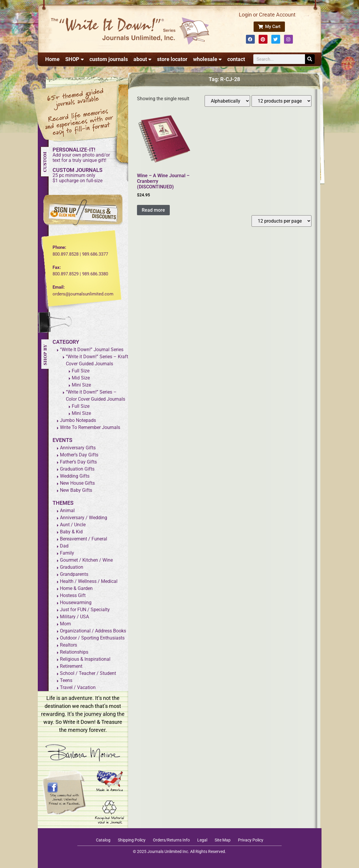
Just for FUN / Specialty (85, 610)
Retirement (71, 666)
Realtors (68, 645)
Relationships (74, 652)
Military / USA (74, 617)
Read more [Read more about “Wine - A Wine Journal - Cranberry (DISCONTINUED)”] (153, 210)
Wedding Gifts (75, 476)
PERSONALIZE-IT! (74, 150)
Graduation (72, 567)
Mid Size (81, 378)
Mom (65, 624)
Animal (67, 511)
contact (236, 59)
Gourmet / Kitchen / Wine (86, 560)
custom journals (109, 59)
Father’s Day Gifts (78, 462)
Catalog (103, 840)
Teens (66, 680)
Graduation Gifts (77, 469)
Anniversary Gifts (78, 448)
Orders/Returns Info (171, 840)
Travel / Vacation (78, 687)
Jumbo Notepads (78, 420)
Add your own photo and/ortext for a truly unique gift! (81, 158)
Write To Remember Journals (90, 427)
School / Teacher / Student (88, 673)
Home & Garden (76, 588)
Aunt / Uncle (73, 525)
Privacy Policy (251, 840)
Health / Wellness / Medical (89, 581)
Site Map (223, 840)
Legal (202, 840)
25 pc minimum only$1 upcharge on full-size (77, 178)
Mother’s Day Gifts (79, 455)
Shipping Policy (132, 840)
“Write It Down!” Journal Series (92, 350)
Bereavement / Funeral (84, 539)
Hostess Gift (73, 595)
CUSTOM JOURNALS (77, 170)
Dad (64, 546)
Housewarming (76, 602)
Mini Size (81, 385)
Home (52, 59)
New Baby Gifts (76, 490)
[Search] (310, 59)
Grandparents (74, 574)
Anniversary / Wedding (84, 518)
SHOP (75, 59)
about (142, 59)
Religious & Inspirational (85, 659)
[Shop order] (227, 101)
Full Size (81, 371)
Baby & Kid (71, 532)
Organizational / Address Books (93, 631)
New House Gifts (77, 483)
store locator (172, 59)
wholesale (207, 59)
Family (67, 553)
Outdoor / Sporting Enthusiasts (92, 638)
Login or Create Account (267, 15)
